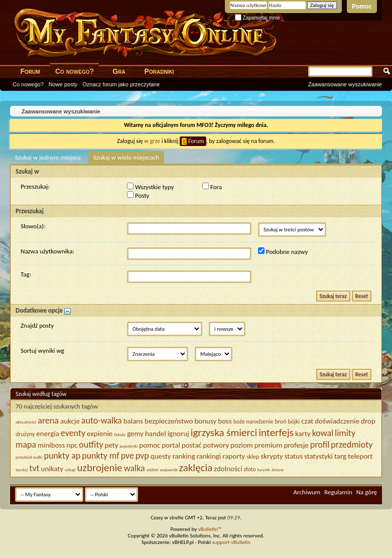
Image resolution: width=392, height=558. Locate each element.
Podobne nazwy (283, 251)
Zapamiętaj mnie (257, 18)
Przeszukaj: (35, 186)
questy (161, 456)
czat (307, 421)
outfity (91, 445)
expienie (100, 434)
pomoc (150, 445)
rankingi (209, 456)
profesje (296, 445)
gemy (135, 434)
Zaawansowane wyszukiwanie (345, 84)
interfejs (276, 433)
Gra (119, 71)
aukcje (70, 421)
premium (269, 445)
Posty (138, 195)
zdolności (228, 469)
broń (281, 422)
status (294, 456)
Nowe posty (63, 84)
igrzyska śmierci (224, 433)
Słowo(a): (33, 226)
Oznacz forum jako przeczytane (121, 84)
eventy (73, 433)
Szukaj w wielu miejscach (126, 157)
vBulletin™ (210, 529)
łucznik (264, 469)
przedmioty (352, 445)
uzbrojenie (100, 468)
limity (345, 433)
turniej (22, 469)
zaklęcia (196, 468)
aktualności (26, 422)
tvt (34, 468)
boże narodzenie (253, 422)
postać (192, 445)
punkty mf (100, 456)
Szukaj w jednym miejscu (48, 157)
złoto (250, 469)
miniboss (51, 445)
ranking (184, 456)
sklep (253, 457)
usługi (70, 469)
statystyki (318, 456)
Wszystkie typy (150, 187)
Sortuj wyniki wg (42, 351)
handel (156, 434)
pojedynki (129, 446)
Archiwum (307, 492)
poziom (242, 445)
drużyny (25, 434)
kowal (323, 433)
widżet (153, 469)
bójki (294, 422)
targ (340, 456)
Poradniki (159, 71)
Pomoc (362, 7)
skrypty (272, 456)
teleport (360, 456)
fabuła (120, 434)
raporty (234, 456)
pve (127, 456)
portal (171, 445)
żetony (278, 469)
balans (133, 421)
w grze (152, 141)
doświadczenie (337, 421)
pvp (142, 456)
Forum (30, 71)
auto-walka (102, 421)
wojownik (169, 469)
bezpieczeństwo (169, 421)
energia (48, 434)
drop (368, 421)
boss (225, 421)
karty (303, 434)
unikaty (52, 469)
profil (320, 445)
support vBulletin (231, 542)
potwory (216, 445)
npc (72, 445)
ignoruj (178, 434)
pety (112, 445)
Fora (212, 187)
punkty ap (62, 456)
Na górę (367, 492)
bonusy (205, 421)
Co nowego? (75, 71)
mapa (26, 445)
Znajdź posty (37, 325)
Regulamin (338, 492)
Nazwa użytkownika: (47, 251)
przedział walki (29, 457)
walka (135, 468)
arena (48, 421)
